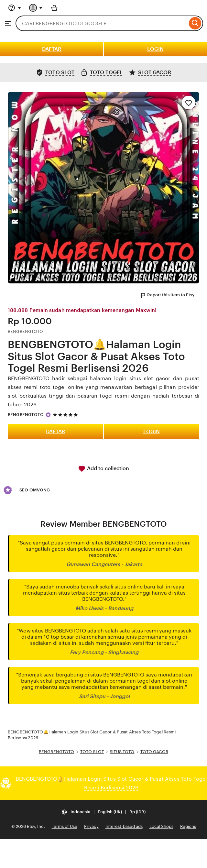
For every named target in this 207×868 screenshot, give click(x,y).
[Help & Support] (15, 8)
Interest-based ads (124, 826)
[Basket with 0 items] (54, 8)
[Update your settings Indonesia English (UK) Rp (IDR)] (103, 812)
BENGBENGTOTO (26, 415)
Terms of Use (65, 826)
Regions (188, 826)
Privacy (91, 826)
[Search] (195, 23)
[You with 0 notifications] (36, 8)
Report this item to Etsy (167, 295)
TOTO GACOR (154, 752)
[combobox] (101, 23)
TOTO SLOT (92, 752)
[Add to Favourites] (189, 103)
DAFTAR (52, 49)
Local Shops (161, 826)
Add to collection (103, 469)
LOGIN (155, 49)
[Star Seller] (48, 415)
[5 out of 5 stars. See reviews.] (66, 415)
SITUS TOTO (122, 752)
